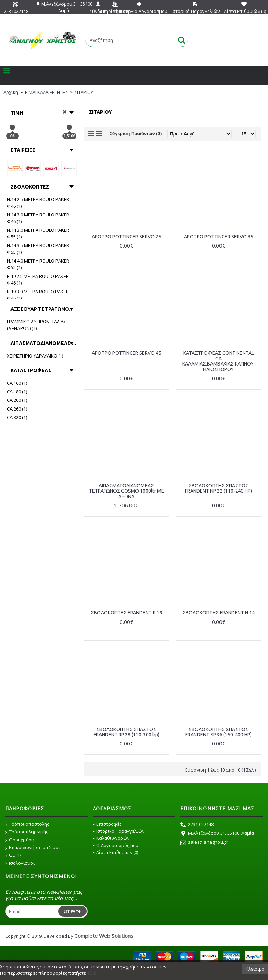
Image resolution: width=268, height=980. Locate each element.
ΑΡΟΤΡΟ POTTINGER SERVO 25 (126, 237)
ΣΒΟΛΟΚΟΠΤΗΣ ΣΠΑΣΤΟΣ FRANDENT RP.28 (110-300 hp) (126, 732)
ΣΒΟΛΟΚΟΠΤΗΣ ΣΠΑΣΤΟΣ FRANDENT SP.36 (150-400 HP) (218, 732)
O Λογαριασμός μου (116, 845)
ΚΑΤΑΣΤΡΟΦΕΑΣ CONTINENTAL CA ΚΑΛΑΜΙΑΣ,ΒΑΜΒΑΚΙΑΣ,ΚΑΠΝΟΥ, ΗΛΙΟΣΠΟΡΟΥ (218, 361)
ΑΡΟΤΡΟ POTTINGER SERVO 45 (126, 353)
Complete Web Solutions (104, 936)
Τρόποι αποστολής (27, 824)
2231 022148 (197, 825)
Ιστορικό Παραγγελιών (119, 831)
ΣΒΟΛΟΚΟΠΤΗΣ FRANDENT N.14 (219, 613)
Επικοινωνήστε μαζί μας (33, 848)
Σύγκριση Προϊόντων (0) (136, 134)
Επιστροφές (107, 824)
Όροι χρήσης (21, 840)
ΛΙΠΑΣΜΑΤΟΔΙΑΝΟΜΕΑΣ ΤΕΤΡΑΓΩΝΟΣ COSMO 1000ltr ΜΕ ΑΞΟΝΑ (126, 491)
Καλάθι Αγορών (111, 838)
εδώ (92, 973)
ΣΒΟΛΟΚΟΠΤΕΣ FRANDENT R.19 (126, 613)
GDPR (13, 855)
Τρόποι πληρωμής (27, 832)
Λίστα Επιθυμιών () (116, 852)
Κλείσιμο (255, 969)
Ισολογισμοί (20, 863)
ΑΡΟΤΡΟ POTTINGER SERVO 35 (219, 237)
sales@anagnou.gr (204, 843)
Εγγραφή (72, 911)
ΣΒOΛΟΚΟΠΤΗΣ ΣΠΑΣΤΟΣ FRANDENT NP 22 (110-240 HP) (218, 488)
